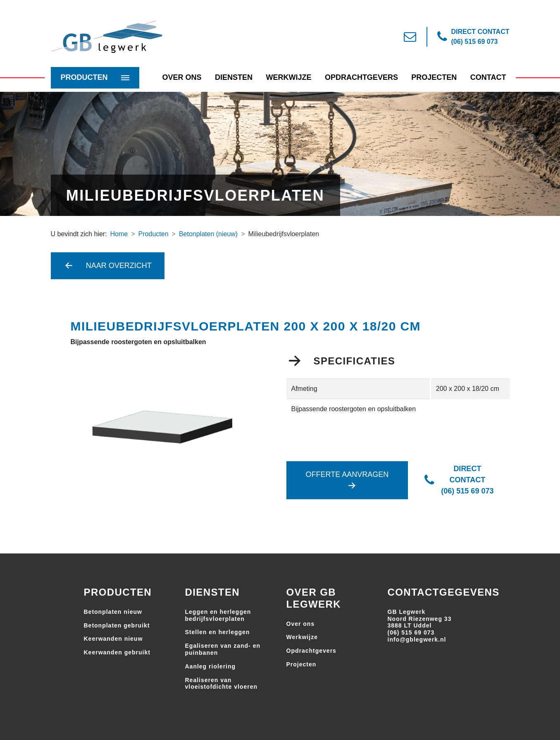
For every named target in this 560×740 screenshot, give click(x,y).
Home (119, 234)
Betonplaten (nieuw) (208, 234)
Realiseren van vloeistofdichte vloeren (221, 684)
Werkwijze (288, 77)
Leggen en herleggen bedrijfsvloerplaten (218, 615)
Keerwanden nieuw (113, 639)
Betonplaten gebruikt (117, 625)
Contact (488, 77)
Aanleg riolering (211, 666)
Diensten (234, 77)
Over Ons (182, 77)
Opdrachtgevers (361, 77)
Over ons (301, 624)
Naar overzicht (108, 266)
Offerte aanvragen (347, 480)
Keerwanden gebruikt (117, 652)
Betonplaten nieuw (113, 612)
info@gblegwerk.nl (417, 639)
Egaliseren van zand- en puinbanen (223, 649)
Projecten (434, 77)
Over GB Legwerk (314, 598)
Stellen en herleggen (218, 632)
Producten (84, 77)
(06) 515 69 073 (411, 632)
